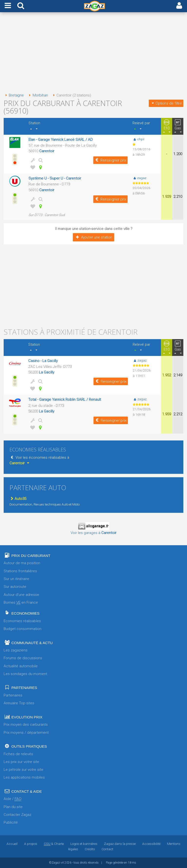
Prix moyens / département (26, 733)
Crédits (90, 849)
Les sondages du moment (25, 674)
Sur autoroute (15, 587)
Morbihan (37, 95)
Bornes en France (21, 603)
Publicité (11, 822)
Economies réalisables (22, 621)
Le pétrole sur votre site (23, 770)
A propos (31, 844)
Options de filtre (166, 103)
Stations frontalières (20, 571)
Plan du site (13, 807)
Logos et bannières (84, 844)
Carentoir (47, 151)
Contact (107, 849)
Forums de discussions (23, 658)
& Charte (54, 844)
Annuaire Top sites (19, 703)
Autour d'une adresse (21, 595)
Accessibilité (151, 844)
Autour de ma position (22, 563)
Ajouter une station (93, 237)
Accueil (12, 844)
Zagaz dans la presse (120, 844)
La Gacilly (47, 372)
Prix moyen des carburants (26, 725)
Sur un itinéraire (16, 579)
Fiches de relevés (18, 754)
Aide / (13, 799)
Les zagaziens (16, 650)
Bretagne (14, 95)
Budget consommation (23, 629)
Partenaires (13, 695)
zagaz (139, 178)
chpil (138, 139)
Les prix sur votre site (21, 762)
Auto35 (18, 499)
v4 (62, 863)
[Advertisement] (93, 53)
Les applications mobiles (24, 777)
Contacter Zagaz (18, 815)
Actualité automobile (21, 666)
